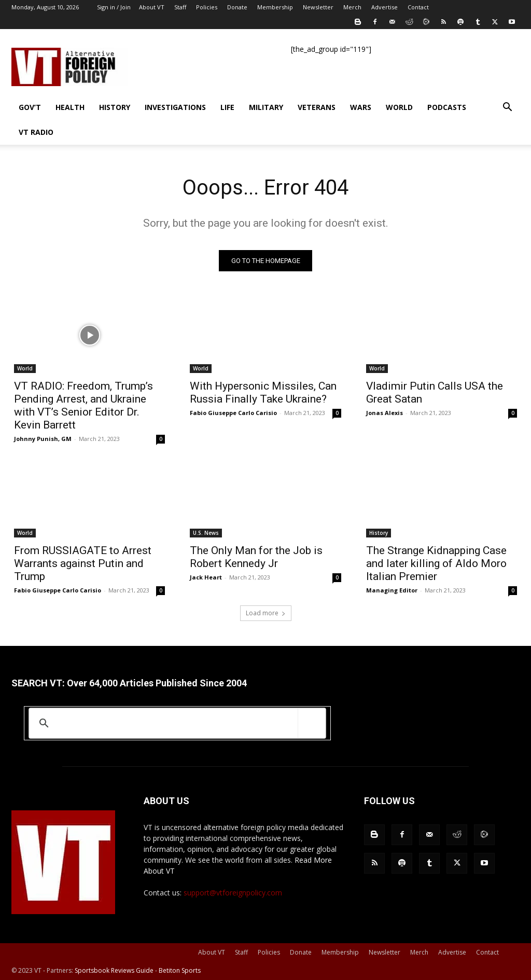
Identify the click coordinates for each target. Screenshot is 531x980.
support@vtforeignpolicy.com (233, 893)
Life (227, 107)
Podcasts (447, 107)
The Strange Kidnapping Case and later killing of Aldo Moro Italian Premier (436, 563)
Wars (361, 107)
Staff (180, 7)
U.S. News (206, 533)
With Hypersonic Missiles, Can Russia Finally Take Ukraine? (263, 392)
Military (266, 107)
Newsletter (318, 7)
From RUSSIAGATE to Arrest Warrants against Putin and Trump (83, 563)
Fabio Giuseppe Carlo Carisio (233, 413)
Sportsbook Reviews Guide (114, 970)
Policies (207, 7)
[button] (507, 108)
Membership (275, 7)
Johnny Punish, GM (43, 439)
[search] (176, 723)
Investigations (175, 107)
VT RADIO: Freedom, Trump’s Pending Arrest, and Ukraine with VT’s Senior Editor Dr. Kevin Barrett (83, 405)
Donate (237, 7)
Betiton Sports (180, 970)
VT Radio (36, 132)
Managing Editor (392, 590)
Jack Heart (206, 577)
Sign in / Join (114, 7)
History (115, 107)
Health (70, 107)
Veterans (317, 107)
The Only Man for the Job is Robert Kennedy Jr (256, 557)
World (399, 107)
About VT (152, 7)
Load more (266, 613)
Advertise (385, 7)
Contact (418, 7)
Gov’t (30, 107)
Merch (352, 7)
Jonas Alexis (385, 413)
